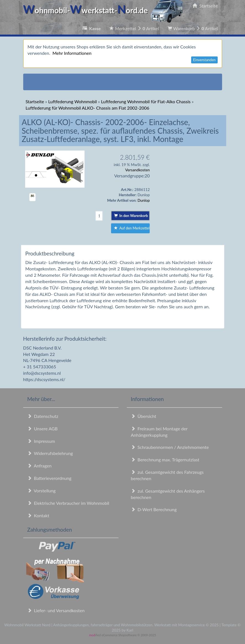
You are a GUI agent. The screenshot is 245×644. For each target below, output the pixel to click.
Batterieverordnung (49, 478)
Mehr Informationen (72, 53)
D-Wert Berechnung (154, 509)
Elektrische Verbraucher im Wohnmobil (68, 503)
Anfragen (39, 466)
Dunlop (144, 200)
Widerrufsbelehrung (50, 453)
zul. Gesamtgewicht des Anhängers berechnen (168, 494)
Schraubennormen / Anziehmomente (170, 447)
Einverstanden (204, 60)
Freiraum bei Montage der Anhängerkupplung (159, 432)
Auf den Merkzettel (132, 228)
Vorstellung (42, 491)
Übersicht (144, 416)
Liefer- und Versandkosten (56, 610)
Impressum (41, 441)
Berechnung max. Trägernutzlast (165, 460)
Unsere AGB (43, 429)
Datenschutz (43, 416)
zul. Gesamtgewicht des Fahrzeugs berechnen (167, 475)
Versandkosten (137, 170)
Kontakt (38, 515)
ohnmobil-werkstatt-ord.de (105, 10)
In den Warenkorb (131, 216)
